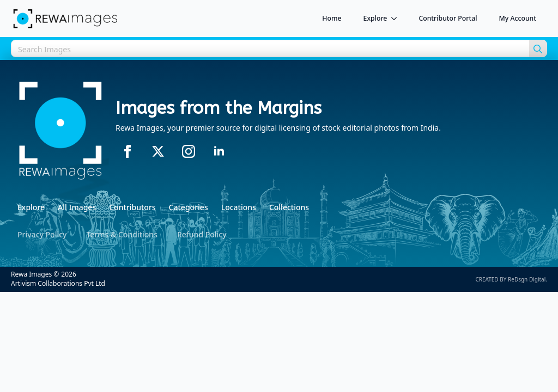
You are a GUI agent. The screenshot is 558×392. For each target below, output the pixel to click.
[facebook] (128, 151)
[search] (538, 49)
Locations (239, 207)
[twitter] (158, 151)
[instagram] (189, 151)
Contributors (132, 207)
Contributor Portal (448, 18)
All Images (77, 207)
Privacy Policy (42, 234)
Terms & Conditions (122, 234)
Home (332, 18)
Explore (375, 18)
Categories (189, 207)
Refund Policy (202, 234)
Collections (289, 207)
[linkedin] (219, 151)
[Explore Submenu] (397, 19)
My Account (518, 18)
